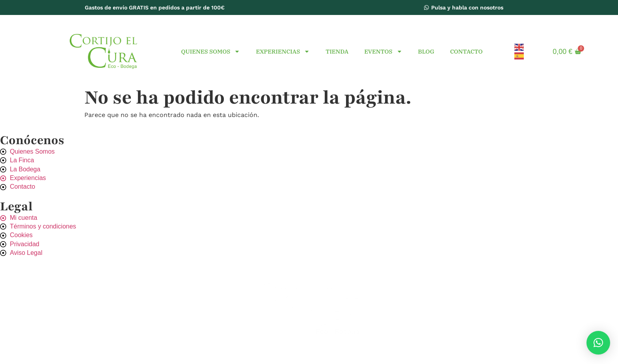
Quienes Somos (210, 51)
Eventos (383, 51)
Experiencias (283, 51)
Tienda (337, 51)
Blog (426, 51)
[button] (598, 343)
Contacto (466, 51)
